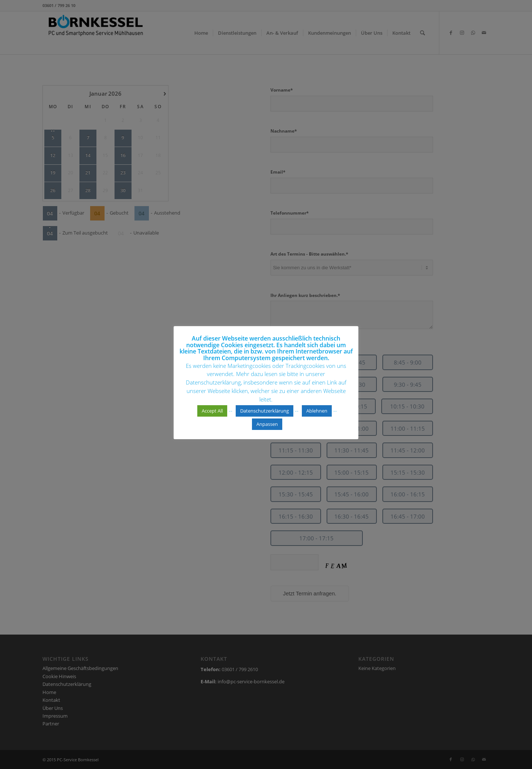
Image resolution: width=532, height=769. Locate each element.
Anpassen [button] (267, 428)
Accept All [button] (212, 415)
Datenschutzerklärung (265, 415)
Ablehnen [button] (317, 415)
